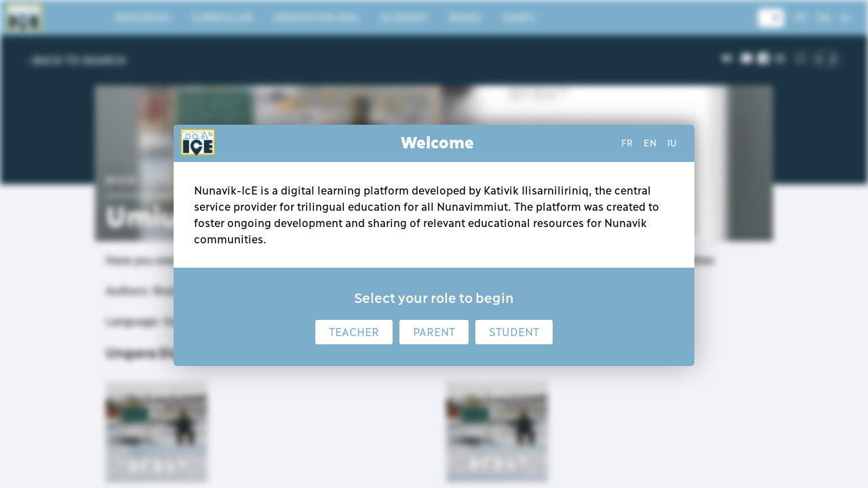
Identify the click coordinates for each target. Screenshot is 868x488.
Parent (434, 332)
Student (514, 332)
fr (627, 143)
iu (672, 143)
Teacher (354, 332)
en (650, 143)
